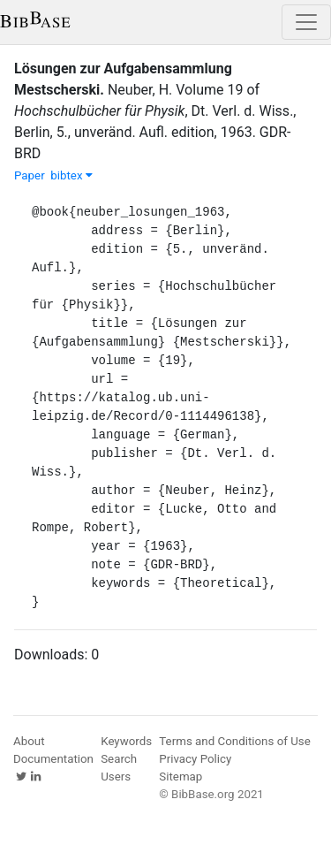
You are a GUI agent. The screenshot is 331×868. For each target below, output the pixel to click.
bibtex (71, 175)
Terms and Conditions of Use (234, 741)
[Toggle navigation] (306, 22)
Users (116, 777)
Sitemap (181, 777)
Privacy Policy (195, 759)
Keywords (126, 741)
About (29, 741)
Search (119, 759)
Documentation (53, 759)
